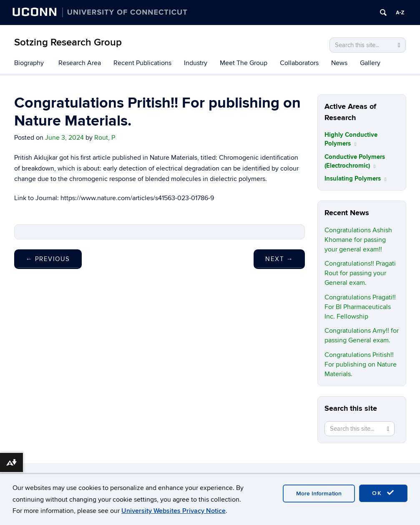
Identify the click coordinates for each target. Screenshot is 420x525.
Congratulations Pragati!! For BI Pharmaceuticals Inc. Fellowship (360, 307)
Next (279, 259)
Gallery (370, 63)
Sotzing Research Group (68, 42)
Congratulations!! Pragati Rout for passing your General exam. (360, 273)
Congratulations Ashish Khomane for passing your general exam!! (358, 240)
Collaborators (299, 63)
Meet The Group (244, 63)
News (339, 63)
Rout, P (105, 138)
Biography (29, 63)
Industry (196, 63)
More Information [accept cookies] (319, 494)
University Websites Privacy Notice (174, 511)
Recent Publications (142, 63)
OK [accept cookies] (383, 493)
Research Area (80, 63)
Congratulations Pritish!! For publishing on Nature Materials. (361, 364)
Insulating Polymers (355, 179)
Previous (48, 259)
